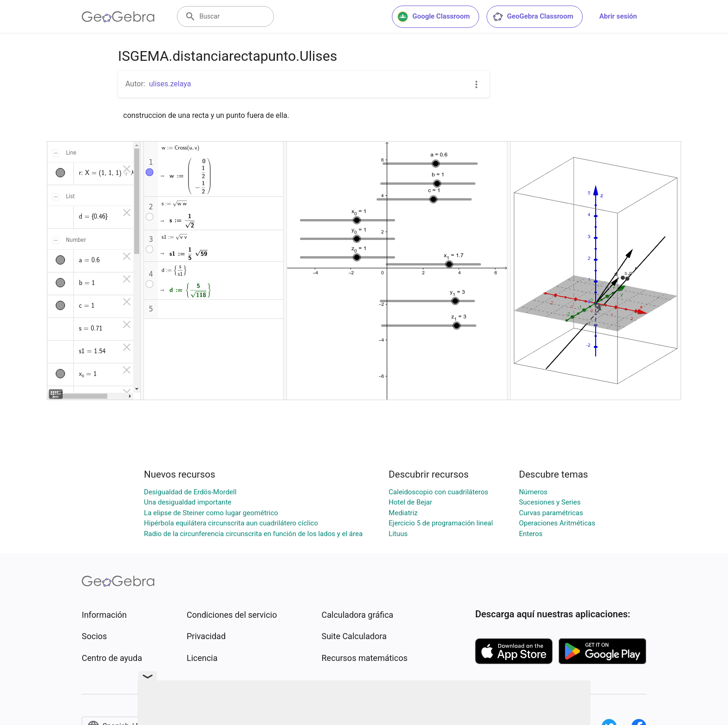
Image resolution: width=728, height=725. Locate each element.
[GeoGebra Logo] (118, 17)
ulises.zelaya (170, 84)
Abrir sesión (618, 16)
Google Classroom (434, 17)
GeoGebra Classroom (533, 17)
